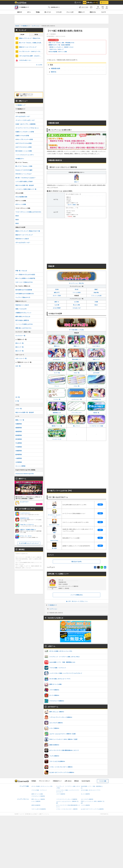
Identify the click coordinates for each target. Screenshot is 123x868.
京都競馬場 (19, 451)
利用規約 (34, 781)
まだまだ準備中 (57, 308)
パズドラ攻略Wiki (61, 794)
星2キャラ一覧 (19, 347)
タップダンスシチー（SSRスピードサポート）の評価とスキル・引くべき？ (31, 52)
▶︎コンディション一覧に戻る (77, 278)
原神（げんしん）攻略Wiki (38, 799)
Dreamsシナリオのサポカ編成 (24, 170)
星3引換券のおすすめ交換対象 (24, 290)
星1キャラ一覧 (19, 351)
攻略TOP (19, 12)
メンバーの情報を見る (77, 595)
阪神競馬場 (19, 455)
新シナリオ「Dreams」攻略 (57, 43)
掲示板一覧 (96, 407)
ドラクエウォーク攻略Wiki (38, 796)
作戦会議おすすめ (70, 43)
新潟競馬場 (19, 435)
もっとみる (39, 65)
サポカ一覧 (76, 368)
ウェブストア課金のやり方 (23, 297)
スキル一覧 (76, 381)
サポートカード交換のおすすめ (24, 282)
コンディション (53, 609)
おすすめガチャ (57, 354)
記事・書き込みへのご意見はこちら (77, 601)
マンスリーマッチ (57, 434)
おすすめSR (96, 368)
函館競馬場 (19, 428)
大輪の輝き (96, 293)
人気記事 (22, 35)
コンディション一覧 (76, 394)
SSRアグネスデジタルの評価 (23, 143)
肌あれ (96, 305)
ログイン (104, 3)
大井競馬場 (19, 462)
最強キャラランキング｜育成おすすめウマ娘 (28, 231)
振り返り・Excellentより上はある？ (25, 178)
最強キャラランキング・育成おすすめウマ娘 (31, 38)
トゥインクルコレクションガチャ (25, 155)
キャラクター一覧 (20, 336)
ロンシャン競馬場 (20, 466)
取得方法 (54, 72)
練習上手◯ (57, 293)
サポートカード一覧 (21, 358)
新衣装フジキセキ (69, 47)
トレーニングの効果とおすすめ (24, 324)
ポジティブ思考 (72, 205)
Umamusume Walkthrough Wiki (25, 474)
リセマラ (103, 12)
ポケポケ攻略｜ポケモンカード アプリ (91, 790)
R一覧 (17, 401)
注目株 (57, 289)
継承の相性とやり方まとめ (23, 317)
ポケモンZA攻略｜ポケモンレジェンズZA (42, 786)
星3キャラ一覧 (19, 343)
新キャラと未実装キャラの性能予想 (25, 278)
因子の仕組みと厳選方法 (22, 320)
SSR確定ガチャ (20, 159)
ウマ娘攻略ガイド (52, 605)
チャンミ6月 (70, 12)
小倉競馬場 (19, 458)
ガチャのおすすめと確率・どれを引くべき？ (31, 56)
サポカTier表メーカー (25, 60)
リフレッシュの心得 (96, 296)
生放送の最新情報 (66, 45)
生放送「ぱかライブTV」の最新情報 (25, 124)
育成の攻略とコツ (76, 354)
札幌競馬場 (19, 424)
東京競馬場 (19, 439)
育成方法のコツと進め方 (22, 239)
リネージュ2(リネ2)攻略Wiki (39, 809)
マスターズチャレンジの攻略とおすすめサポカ (28, 212)
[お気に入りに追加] (84, 7)
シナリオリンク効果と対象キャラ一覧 (26, 189)
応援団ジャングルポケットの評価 (25, 132)
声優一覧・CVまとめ (21, 271)
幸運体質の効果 (55, 68)
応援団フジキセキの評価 (22, 136)
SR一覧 (18, 397)
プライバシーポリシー (44, 781)
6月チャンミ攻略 (62, 52)
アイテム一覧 (57, 394)
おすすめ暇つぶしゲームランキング (30, 543)
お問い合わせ (68, 781)
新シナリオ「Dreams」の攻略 (24, 166)
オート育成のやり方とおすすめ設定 (25, 275)
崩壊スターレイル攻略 (37, 794)
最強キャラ (82, 12)
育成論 (38, 12)
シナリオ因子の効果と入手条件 (24, 182)
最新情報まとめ (57, 407)
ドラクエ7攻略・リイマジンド (39, 790)
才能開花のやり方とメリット (23, 313)
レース (96, 381)
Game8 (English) (86, 781)
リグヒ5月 (59, 12)
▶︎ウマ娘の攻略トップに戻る (77, 324)
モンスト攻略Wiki (85, 794)
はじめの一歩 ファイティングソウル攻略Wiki (92, 809)
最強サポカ (93, 12)
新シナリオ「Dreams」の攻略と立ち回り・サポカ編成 (31, 43)
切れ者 (77, 289)
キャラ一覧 (57, 368)
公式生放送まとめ (96, 394)
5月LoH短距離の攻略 (21, 197)
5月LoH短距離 (53, 52)
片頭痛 (96, 302)
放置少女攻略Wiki (36, 805)
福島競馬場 (19, 432)
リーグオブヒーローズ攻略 (96, 421)
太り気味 (77, 302)
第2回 (17, 220)
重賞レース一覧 (20, 420)
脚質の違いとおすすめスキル (23, 328)
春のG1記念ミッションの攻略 (24, 151)
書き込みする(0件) (77, 562)
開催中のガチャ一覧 (55, 45)
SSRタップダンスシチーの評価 (24, 139)
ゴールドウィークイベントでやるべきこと (27, 128)
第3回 (17, 223)
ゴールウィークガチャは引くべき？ (25, 120)
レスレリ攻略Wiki (36, 801)
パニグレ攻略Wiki (85, 805)
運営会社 (77, 781)
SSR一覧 (18, 366)
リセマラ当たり (96, 341)
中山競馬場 (19, 443)
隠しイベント (76, 421)
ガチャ (29, 12)
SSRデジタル (53, 49)
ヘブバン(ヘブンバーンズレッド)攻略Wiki (67, 799)
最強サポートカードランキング (28, 47)
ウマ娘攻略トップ (20, 105)
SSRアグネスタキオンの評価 (23, 147)
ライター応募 (103, 781)
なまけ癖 (57, 305)
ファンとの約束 (77, 293)
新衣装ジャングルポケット (56, 47)
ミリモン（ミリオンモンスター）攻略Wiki (67, 809)
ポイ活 (77, 3)
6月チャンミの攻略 (21, 204)
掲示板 (36, 35)
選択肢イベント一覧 (57, 421)
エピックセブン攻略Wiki (87, 799)
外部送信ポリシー (57, 781)
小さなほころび (77, 308)
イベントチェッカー (76, 407)
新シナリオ (48, 12)
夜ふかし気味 (77, 305)
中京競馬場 (19, 447)
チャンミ (57, 381)
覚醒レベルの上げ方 (21, 309)
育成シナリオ (96, 354)
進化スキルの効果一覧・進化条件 (25, 185)
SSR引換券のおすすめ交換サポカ (25, 294)
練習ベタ (57, 302)
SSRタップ (61, 49)
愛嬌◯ (96, 289)
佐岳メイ (77, 179)
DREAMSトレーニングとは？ (24, 174)
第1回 (17, 216)
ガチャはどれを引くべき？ (23, 116)
